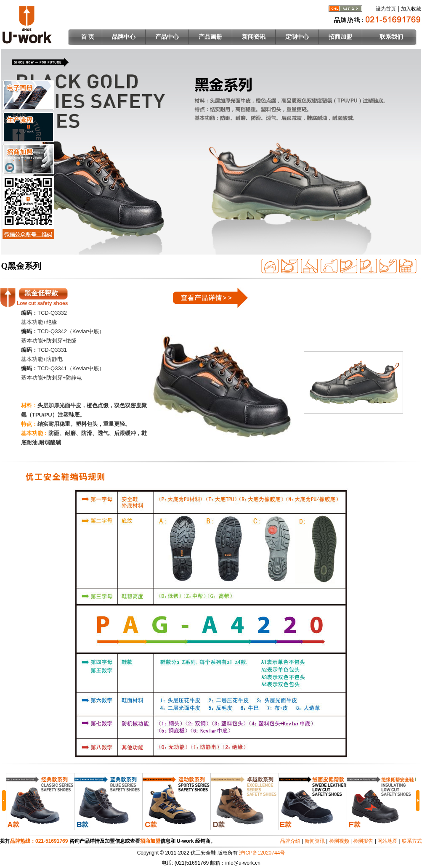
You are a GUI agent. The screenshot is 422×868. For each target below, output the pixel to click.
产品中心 (167, 37)
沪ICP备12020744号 (262, 853)
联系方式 (412, 841)
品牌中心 (124, 37)
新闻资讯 (254, 37)
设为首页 (386, 9)
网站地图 (387, 841)
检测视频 (339, 841)
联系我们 (391, 37)
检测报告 (363, 841)
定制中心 (297, 37)
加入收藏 (411, 9)
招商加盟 (340, 37)
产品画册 (210, 37)
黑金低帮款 (41, 293)
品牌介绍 (290, 841)
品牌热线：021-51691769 (40, 841)
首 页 (88, 37)
